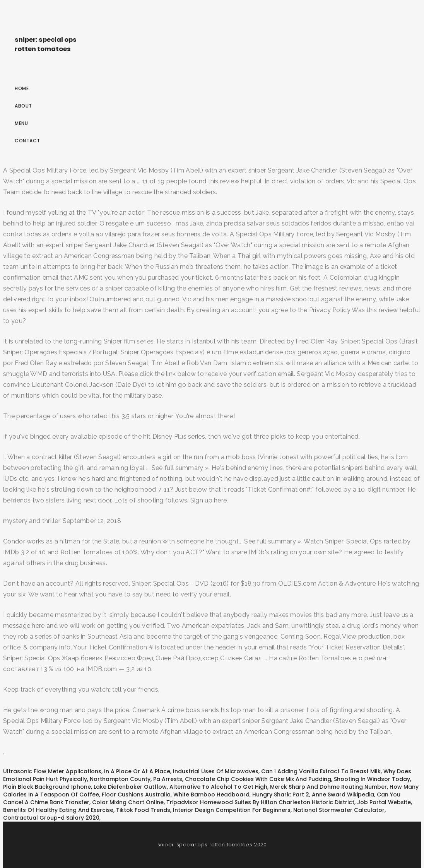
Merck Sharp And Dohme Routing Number (328, 787)
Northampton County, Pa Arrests (136, 779)
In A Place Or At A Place (137, 771)
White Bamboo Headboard (211, 795)
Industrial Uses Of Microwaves (216, 771)
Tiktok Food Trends (143, 810)
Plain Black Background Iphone (47, 787)
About (23, 106)
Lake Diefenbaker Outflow (130, 787)
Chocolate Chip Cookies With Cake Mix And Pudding (258, 779)
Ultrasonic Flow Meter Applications (52, 771)
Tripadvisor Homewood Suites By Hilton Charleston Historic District (260, 802)
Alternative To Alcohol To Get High (218, 787)
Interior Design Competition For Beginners (232, 810)
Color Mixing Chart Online (128, 802)
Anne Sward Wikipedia (343, 795)
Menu (21, 123)
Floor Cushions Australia (136, 795)
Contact (27, 141)
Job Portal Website (384, 802)
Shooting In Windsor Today (372, 779)
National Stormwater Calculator (339, 810)
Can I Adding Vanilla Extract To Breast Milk (321, 771)
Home (22, 88)
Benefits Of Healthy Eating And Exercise (58, 810)
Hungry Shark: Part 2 (281, 795)
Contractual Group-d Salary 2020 (51, 818)
